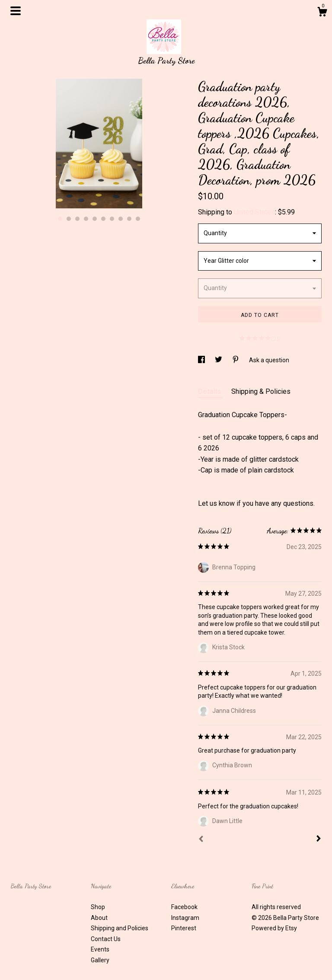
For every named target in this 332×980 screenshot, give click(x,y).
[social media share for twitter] (219, 360)
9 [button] (129, 219)
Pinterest (184, 928)
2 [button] (69, 219)
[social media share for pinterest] (236, 360)
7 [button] (112, 219)
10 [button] (138, 219)
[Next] (319, 840)
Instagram (185, 918)
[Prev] (201, 840)
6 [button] (103, 219)
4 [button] (86, 219)
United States (254, 212)
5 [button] (95, 219)
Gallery (100, 960)
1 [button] (60, 219)
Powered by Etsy (274, 928)
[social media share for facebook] (202, 360)
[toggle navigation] (16, 11)
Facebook (184, 907)
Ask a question (269, 360)
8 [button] (121, 219)
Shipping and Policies (120, 928)
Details (210, 391)
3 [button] (77, 219)
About (99, 918)
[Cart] (322, 13)
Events (100, 949)
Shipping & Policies (261, 391)
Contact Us (106, 939)
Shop (98, 907)
